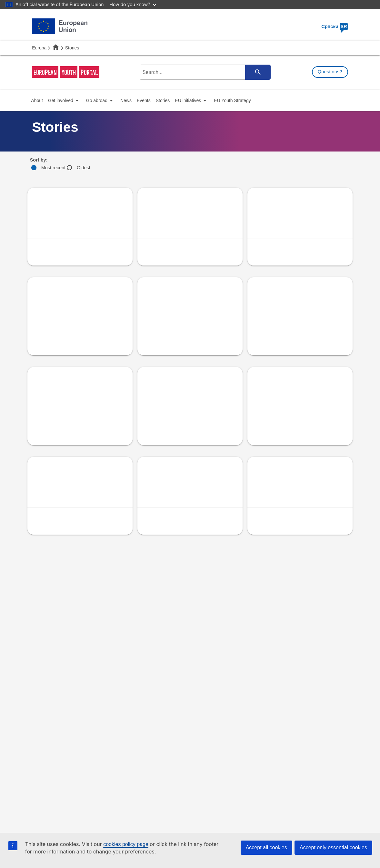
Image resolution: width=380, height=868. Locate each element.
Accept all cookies (266, 847)
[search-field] (204, 72)
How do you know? (133, 4)
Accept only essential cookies (333, 847)
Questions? (330, 72)
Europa (39, 48)
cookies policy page (126, 844)
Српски (335, 26)
